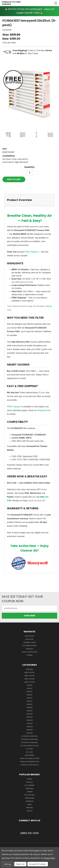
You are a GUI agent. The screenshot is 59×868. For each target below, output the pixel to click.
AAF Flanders (30, 785)
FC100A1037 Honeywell (29, 743)
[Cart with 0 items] (49, 3)
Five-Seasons (29, 795)
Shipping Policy (44, 410)
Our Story (29, 639)
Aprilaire (29, 808)
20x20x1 (30, 711)
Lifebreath (29, 801)
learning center (30, 642)
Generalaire (30, 798)
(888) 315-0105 (29, 833)
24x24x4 (30, 733)
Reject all (20, 864)
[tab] (29, 200)
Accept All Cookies (38, 864)
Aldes (29, 804)
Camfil (30, 779)
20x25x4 (30, 727)
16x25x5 (29, 708)
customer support (29, 646)
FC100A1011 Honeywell (29, 736)
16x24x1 (29, 695)
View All (30, 811)
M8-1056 (29, 752)
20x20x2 (29, 714)
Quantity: (30, 167)
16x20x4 (29, 692)
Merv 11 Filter (29, 679)
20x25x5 (30, 730)
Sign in (25, 652)
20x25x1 (30, 723)
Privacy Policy (49, 858)
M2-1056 (30, 749)
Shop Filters (29, 636)
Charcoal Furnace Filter (29, 758)
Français (30, 649)
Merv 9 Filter (29, 676)
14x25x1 (29, 685)
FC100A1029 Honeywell (30, 739)
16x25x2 (30, 701)
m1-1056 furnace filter (30, 746)
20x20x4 (30, 717)
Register (34, 652)
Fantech (29, 782)
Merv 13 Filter (30, 682)
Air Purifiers (30, 755)
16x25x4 (29, 704)
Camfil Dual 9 (36, 9)
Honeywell (30, 789)
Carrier (29, 792)
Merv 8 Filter (29, 673)
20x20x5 (30, 720)
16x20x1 (29, 688)
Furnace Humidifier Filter (30, 762)
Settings (8, 864)
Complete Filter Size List (30, 765)
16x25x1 (29, 698)
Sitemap (30, 655)
